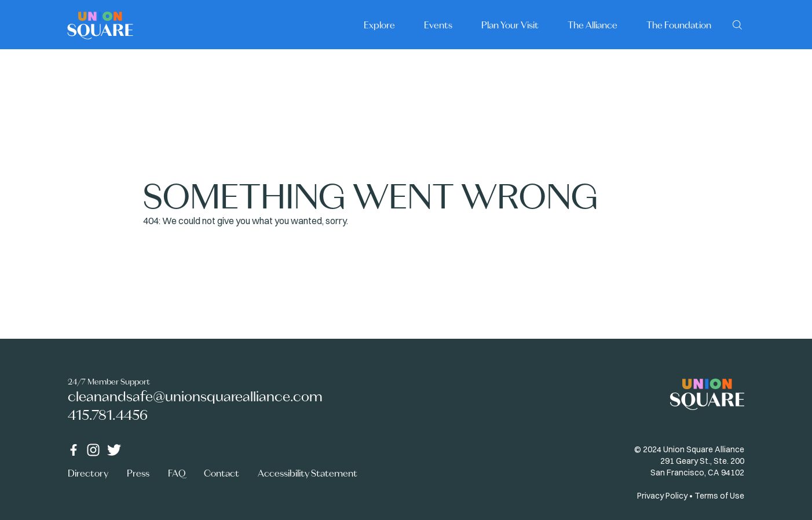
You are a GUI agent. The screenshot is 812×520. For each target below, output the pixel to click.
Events (438, 25)
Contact (222, 473)
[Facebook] (74, 450)
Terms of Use (719, 496)
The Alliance (592, 25)
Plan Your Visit (510, 25)
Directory (88, 473)
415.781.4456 (108, 415)
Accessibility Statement (308, 473)
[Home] (100, 25)
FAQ (177, 473)
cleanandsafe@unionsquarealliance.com (195, 396)
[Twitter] (114, 450)
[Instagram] (93, 450)
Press (138, 473)
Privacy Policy (662, 496)
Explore (379, 25)
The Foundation (679, 25)
